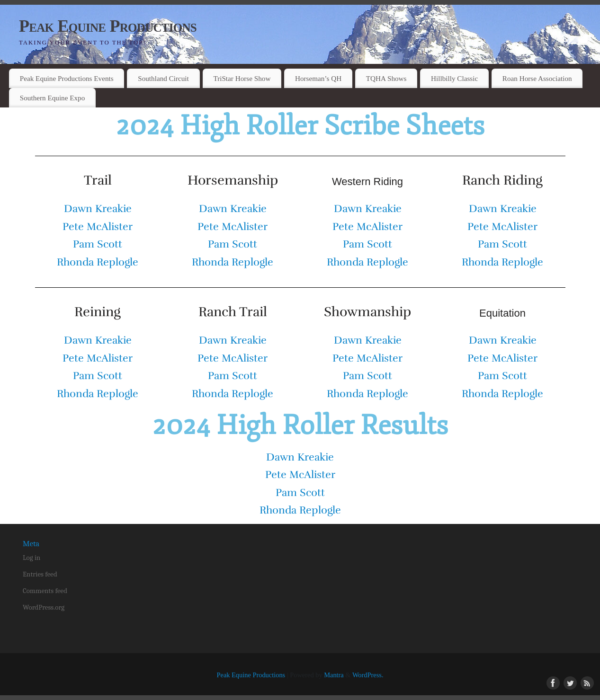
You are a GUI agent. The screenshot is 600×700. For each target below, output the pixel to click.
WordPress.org (44, 607)
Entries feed (40, 574)
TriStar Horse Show (242, 78)
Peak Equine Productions (108, 26)
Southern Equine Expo (53, 98)
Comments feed (45, 591)
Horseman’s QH (318, 78)
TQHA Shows (386, 78)
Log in (31, 558)
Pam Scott (98, 244)
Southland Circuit (163, 78)
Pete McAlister (98, 226)
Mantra (334, 675)
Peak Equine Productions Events (67, 78)
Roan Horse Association (537, 78)
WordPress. (368, 675)
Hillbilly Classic (454, 78)
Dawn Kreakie (98, 208)
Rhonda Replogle (98, 262)
